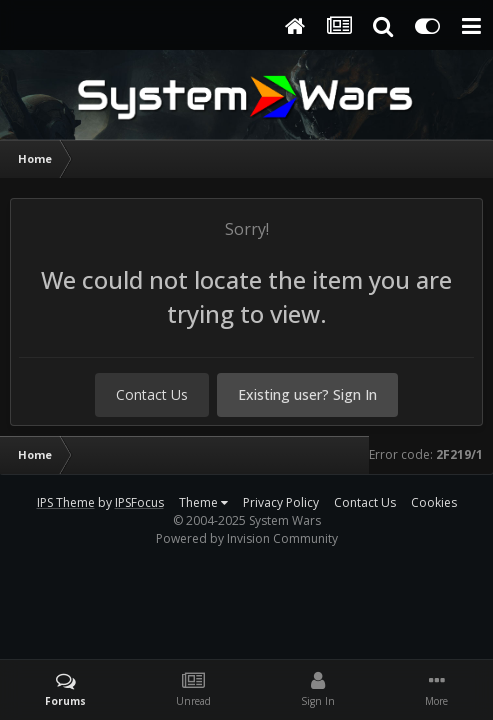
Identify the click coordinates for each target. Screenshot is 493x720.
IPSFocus (139, 502)
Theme (203, 502)
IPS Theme (66, 502)
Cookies (434, 502)
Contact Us (152, 394)
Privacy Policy (281, 502)
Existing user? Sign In (307, 394)
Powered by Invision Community (247, 538)
